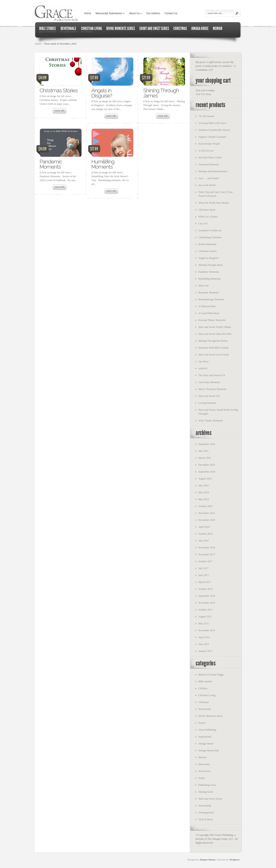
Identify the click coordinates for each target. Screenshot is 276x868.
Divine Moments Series (211, 716)
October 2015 (205, 610)
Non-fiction (204, 771)
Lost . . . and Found (208, 178)
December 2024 (207, 465)
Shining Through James (161, 93)
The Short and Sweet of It (212, 375)
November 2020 (207, 520)
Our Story (204, 362)
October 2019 (205, 534)
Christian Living (207, 695)
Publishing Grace (207, 785)
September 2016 (207, 596)
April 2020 (204, 527)
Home (88, 13)
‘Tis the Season (206, 116)
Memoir (203, 757)
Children (203, 688)
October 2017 (205, 561)
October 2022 (205, 506)
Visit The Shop (203, 94)
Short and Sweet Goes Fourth (214, 355)
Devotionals (205, 709)
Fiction (202, 723)
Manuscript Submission (110, 13)
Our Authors (153, 13)
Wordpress (234, 860)
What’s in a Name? (208, 217)
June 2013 (204, 644)
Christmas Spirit (207, 210)
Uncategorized (206, 813)
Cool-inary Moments (209, 382)
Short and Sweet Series (210, 799)
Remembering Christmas (211, 299)
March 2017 (205, 582)
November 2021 (207, 513)
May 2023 (204, 499)
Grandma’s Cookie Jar (210, 230)
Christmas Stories (59, 90)
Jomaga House (206, 744)
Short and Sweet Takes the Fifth (215, 334)
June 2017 (204, 575)
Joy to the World (207, 185)
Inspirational (205, 737)
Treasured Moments (209, 165)
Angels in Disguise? (102, 93)
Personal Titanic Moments (212, 320)
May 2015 (204, 624)
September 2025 (207, 444)
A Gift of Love (206, 151)
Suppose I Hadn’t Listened (212, 137)
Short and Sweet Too (209, 396)
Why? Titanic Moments (211, 421)
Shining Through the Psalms (213, 341)
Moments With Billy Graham (213, 348)
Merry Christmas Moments (212, 389)
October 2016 (205, 589)
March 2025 (205, 458)
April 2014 (204, 637)
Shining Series (206, 792)
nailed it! (203, 368)
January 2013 (205, 651)
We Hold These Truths (210, 158)
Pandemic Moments (51, 164)
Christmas (204, 702)
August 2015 (205, 617)
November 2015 (207, 603)
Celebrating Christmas (210, 237)
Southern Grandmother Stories (214, 130)
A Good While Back (209, 313)
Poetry (202, 778)
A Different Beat (207, 306)
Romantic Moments (209, 293)
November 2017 (207, 555)
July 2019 (203, 541)
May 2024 (204, 492)
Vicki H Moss (206, 819)
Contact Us (171, 13)
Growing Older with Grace (212, 123)
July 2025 (203, 451)
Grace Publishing (207, 730)
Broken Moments (207, 244)
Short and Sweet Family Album (215, 327)
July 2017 (203, 568)
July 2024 (203, 486)
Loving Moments (207, 403)
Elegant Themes (208, 860)
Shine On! (204, 286)
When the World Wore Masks (214, 203)
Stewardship (205, 806)
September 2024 (207, 472)
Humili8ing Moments (103, 164)
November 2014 (207, 630)
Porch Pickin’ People (209, 144)
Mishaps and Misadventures (213, 171)
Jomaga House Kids (209, 750)
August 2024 (205, 479)
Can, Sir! (203, 224)
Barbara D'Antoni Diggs (211, 675)
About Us (135, 13)
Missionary (204, 764)
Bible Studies (205, 682)
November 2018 (207, 548)
